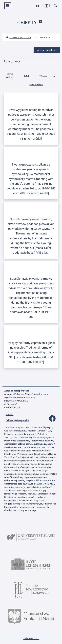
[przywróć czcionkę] (47, 6)
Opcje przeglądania (46, 50)
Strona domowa (19, 37)
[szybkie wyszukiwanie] (56, 6)
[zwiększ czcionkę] (50, 6)
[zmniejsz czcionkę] (43, 6)
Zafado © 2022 (31, 638)
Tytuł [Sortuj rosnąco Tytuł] (29, 75)
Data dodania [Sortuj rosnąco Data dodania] (39, 84)
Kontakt (10, 414)
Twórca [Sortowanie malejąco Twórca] (46, 75)
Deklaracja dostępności (17, 420)
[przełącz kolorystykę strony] (38, 6)
